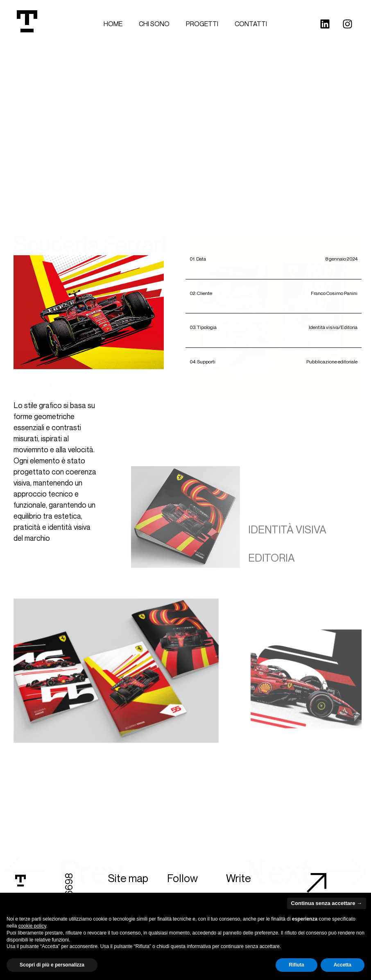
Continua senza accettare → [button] (327, 903)
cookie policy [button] (32, 926)
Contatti (251, 24)
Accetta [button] (343, 965)
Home (113, 24)
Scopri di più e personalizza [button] (52, 965)
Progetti (202, 24)
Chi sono (154, 24)
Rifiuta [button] (296, 965)
